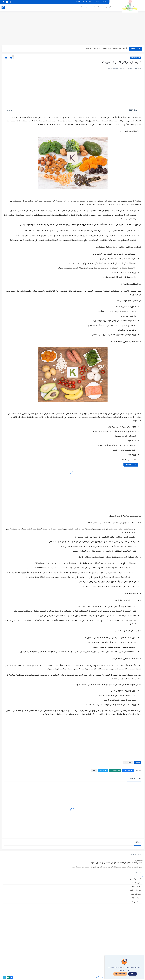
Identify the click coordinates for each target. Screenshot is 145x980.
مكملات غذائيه (136, 58)
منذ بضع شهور (137, 860)
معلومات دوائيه (135, 890)
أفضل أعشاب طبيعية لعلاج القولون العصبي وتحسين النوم (106, 49)
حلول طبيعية (85, 7)
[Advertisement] (73, 28)
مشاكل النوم (110, 7)
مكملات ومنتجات (97, 7)
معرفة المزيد (120, 974)
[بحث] (3, 7)
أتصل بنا (97, 2)
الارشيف (78, 2)
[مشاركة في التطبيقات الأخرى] (94, 770)
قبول (133, 974)
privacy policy (87, 2)
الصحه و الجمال (135, 879)
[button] (128, 770)
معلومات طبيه (136, 894)
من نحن (104, 2)
